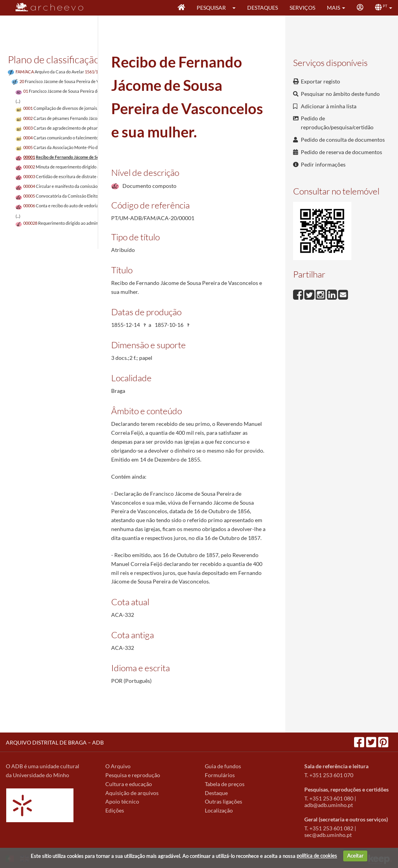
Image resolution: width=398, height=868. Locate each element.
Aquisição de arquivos (132, 793)
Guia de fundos (223, 766)
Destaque (216, 793)
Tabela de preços (225, 784)
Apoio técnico (122, 801)
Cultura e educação (129, 784)
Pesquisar (211, 8)
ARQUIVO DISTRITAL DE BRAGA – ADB (55, 742)
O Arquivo (118, 766)
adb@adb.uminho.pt (329, 805)
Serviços (302, 8)
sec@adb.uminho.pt (328, 835)
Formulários (220, 775)
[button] (237, 8)
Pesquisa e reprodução (133, 775)
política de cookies (317, 856)
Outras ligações (223, 801)
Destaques (263, 8)
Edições (115, 810)
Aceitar (355, 856)
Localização (219, 810)
